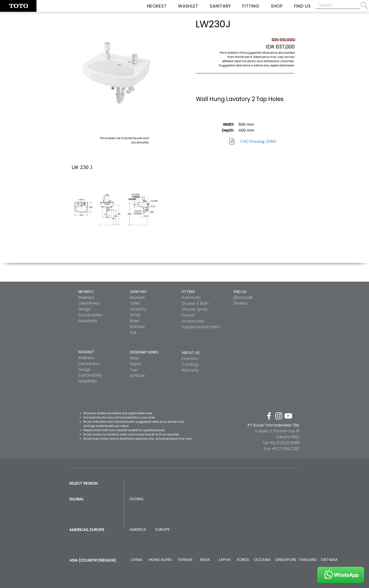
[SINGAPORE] (286, 560)
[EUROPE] (162, 530)
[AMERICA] (138, 530)
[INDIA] (205, 560)
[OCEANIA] (262, 560)
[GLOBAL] (137, 499)
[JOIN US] (341, 575)
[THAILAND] (308, 560)
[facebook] (269, 416)
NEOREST (86, 292)
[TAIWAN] (185, 560)
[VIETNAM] (329, 560)
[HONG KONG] (160, 560)
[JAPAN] (224, 560)
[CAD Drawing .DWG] (258, 142)
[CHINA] (137, 560)
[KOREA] (243, 560)
